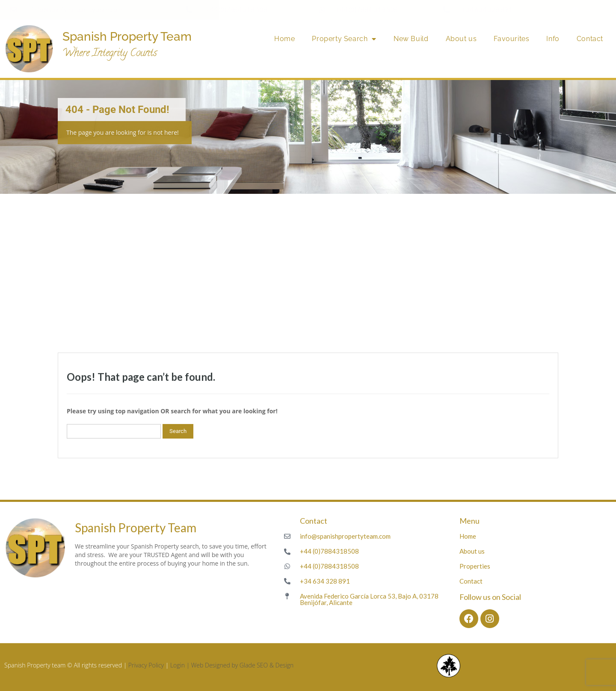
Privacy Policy (146, 665)
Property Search (344, 39)
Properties (475, 566)
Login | (181, 665)
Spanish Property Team (127, 37)
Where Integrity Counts (110, 54)
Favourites (511, 39)
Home (284, 39)
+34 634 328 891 (487, 9)
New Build (411, 39)
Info (553, 39)
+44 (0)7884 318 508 (237, 9)
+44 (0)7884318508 (329, 551)
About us (461, 39)
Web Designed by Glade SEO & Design (243, 665)
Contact (590, 39)
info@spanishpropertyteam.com (77, 9)
